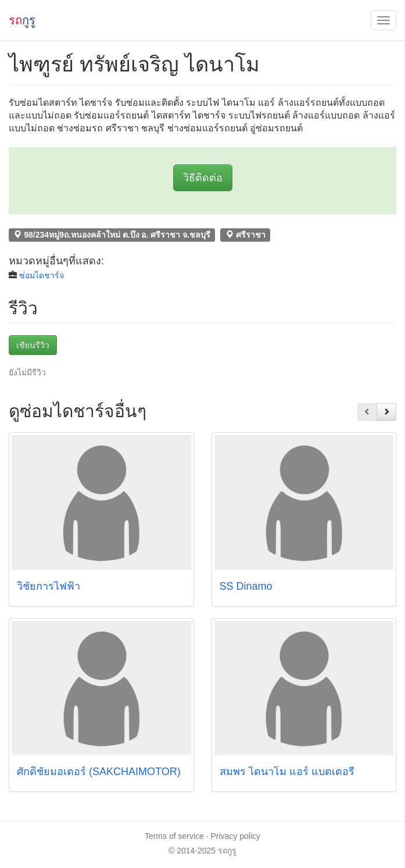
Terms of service (174, 836)
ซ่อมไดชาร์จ (42, 275)
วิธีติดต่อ (203, 178)
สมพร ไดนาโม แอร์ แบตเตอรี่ (287, 772)
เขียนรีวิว (33, 345)
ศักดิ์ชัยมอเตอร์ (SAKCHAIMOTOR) (99, 772)
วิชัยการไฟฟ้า (53, 586)
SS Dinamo (246, 586)
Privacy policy (236, 836)
